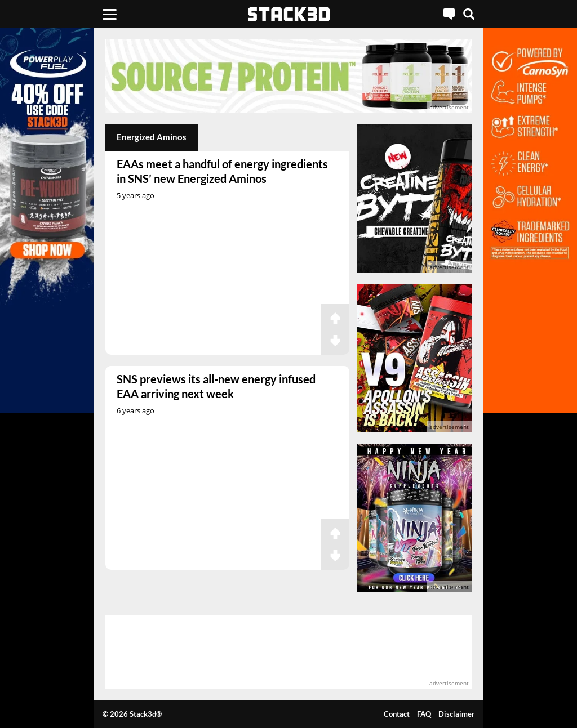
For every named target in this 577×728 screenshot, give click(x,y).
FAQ (424, 714)
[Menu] (110, 14)
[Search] (469, 14)
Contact (397, 714)
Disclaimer (456, 714)
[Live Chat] (449, 14)
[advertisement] (288, 76)
